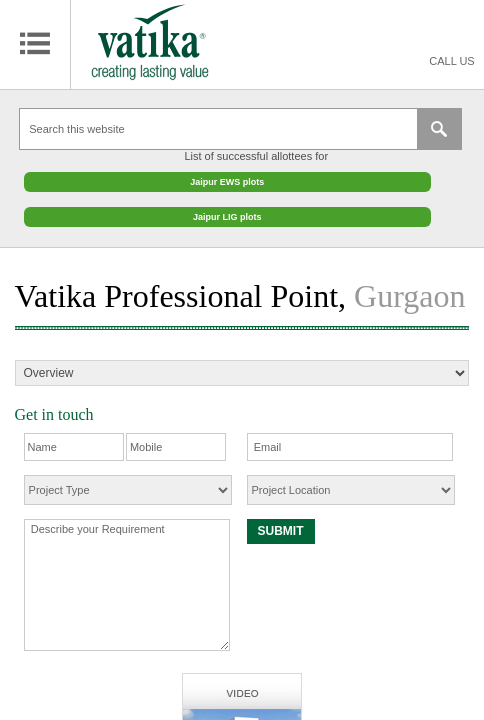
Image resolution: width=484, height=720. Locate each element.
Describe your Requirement (127, 575)
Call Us (451, 61)
